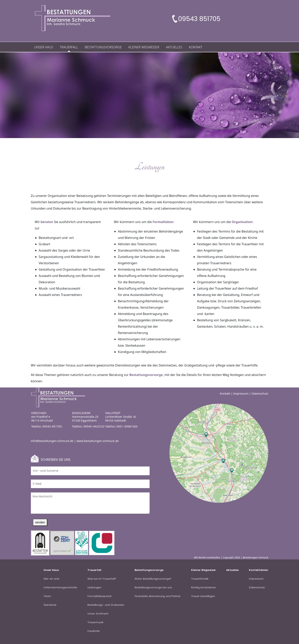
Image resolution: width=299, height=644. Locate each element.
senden (40, 522)
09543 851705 (199, 19)
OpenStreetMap (243, 500)
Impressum (241, 393)
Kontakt (225, 393)
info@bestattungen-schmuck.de (52, 440)
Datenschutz (260, 393)
